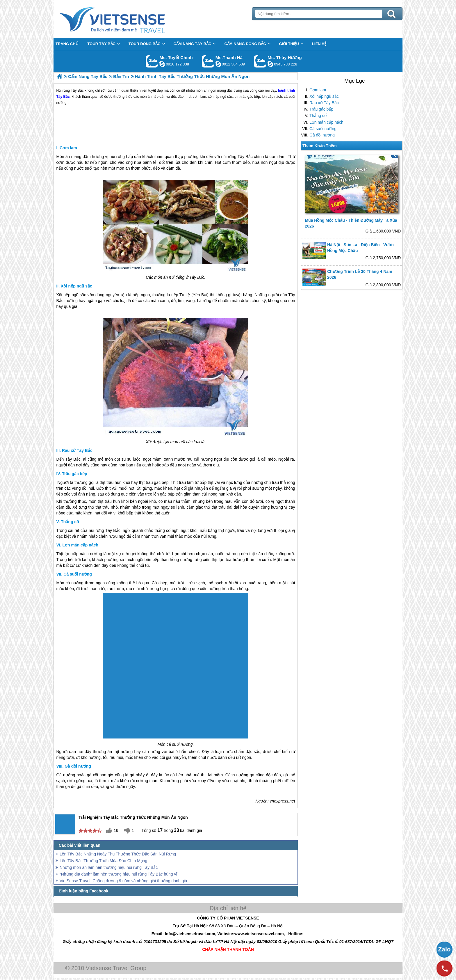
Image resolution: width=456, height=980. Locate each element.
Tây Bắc (245, 157)
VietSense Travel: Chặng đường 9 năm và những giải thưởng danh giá (123, 881)
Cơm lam (318, 90)
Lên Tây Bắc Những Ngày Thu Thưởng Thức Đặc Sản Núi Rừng (118, 854)
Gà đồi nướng (322, 135)
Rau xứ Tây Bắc (324, 103)
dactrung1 (270, 64)
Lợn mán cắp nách (326, 122)
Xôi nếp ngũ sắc (324, 96)
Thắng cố (318, 116)
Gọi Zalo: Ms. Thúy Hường (260, 61)
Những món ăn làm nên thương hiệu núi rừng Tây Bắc (109, 867)
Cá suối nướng (323, 129)
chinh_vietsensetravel (162, 64)
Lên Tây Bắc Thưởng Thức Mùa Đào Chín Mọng (103, 861)
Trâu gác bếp (321, 109)
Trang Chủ (127, 19)
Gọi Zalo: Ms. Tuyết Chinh (152, 61)
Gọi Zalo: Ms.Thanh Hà (208, 61)
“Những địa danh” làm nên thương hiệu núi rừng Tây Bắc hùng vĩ (118, 874)
